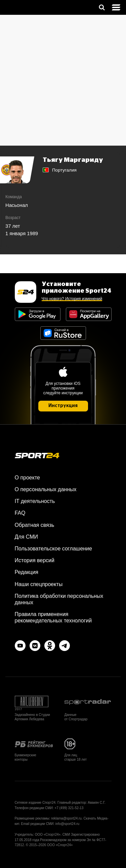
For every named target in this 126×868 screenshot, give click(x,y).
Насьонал (17, 205)
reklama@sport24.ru (66, 818)
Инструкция (63, 406)
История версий (35, 560)
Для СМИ (26, 537)
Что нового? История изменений (72, 299)
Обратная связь (35, 525)
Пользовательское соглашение (53, 549)
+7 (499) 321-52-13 (69, 808)
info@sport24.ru (67, 824)
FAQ (20, 513)
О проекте (27, 478)
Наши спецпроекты (39, 584)
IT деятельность (35, 501)
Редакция (27, 572)
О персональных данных (46, 489)
